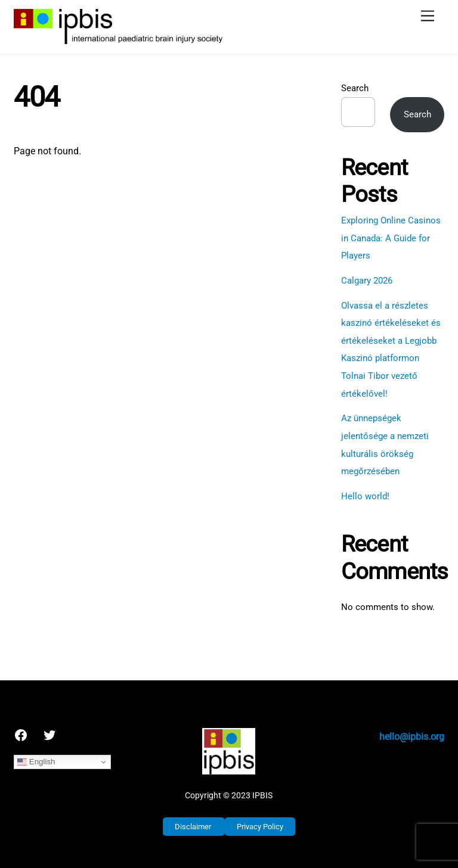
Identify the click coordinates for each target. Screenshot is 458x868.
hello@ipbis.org (412, 737)
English (36, 762)
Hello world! (365, 496)
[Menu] (428, 16)
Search (355, 88)
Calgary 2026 (367, 281)
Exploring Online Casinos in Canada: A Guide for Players (391, 238)
